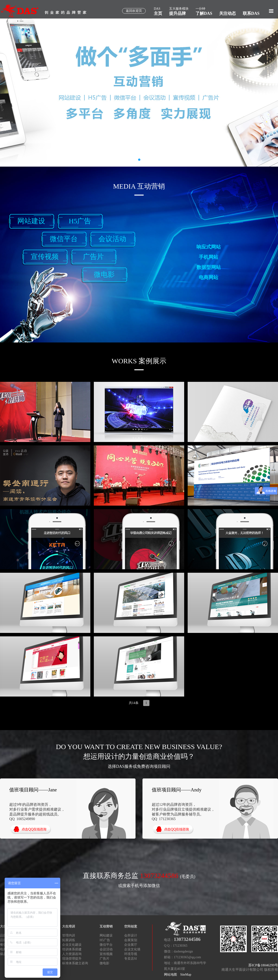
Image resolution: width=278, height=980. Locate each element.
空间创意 (131, 926)
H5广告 (80, 221)
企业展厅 (131, 945)
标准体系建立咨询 (75, 963)
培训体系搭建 (72, 949)
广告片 (93, 257)
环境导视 (131, 954)
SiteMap (186, 975)
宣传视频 (45, 257)
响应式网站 (209, 247)
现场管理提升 (72, 959)
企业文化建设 (72, 945)
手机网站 (208, 257)
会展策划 (131, 940)
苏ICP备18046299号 (263, 965)
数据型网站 (209, 267)
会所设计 (131, 935)
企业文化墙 (132, 949)
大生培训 (69, 926)
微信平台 (64, 239)
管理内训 (69, 935)
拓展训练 (69, 940)
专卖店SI (130, 959)
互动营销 (106, 926)
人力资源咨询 (72, 954)
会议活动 (112, 239)
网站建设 (31, 221)
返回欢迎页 (134, 11)
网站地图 (171, 975)
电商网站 (208, 277)
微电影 (104, 274)
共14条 (134, 703)
